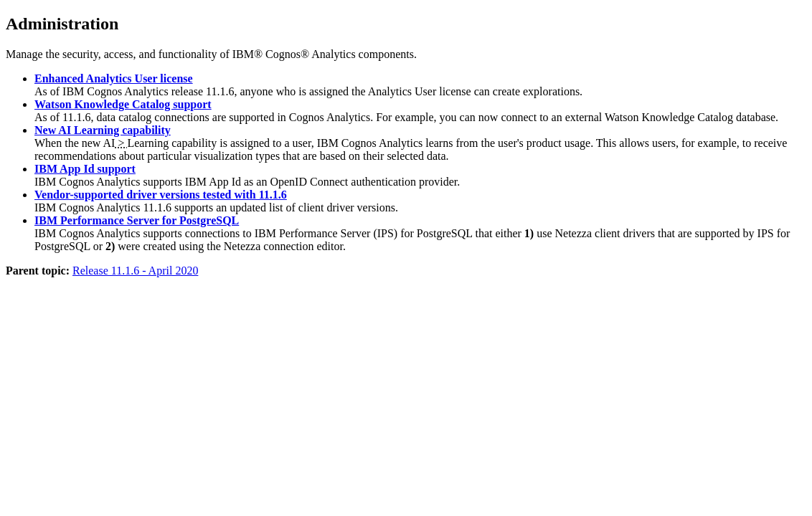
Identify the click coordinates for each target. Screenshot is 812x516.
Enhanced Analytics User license (114, 78)
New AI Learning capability (103, 130)
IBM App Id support (85, 169)
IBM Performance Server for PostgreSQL (137, 220)
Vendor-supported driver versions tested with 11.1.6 (161, 195)
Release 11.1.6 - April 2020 (135, 271)
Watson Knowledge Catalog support (123, 104)
